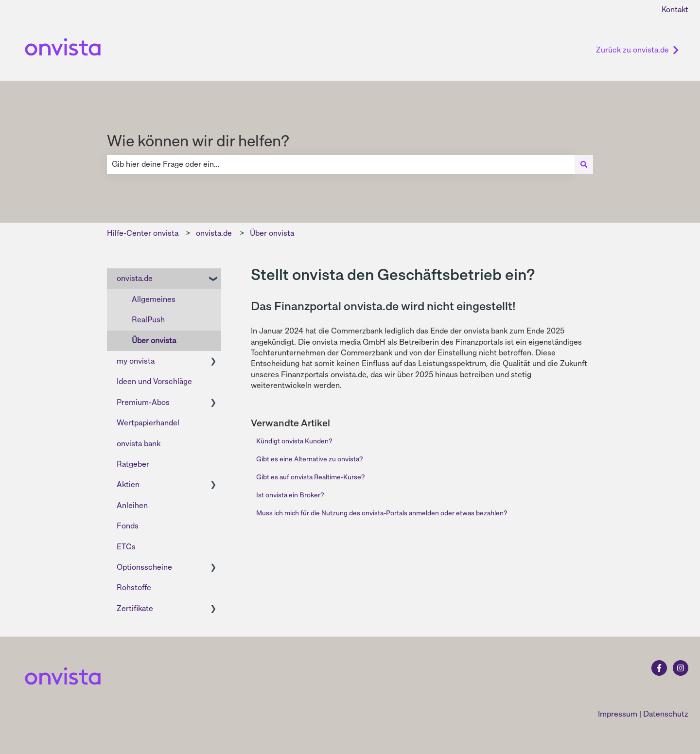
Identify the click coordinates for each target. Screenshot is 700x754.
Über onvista (272, 233)
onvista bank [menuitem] (139, 444)
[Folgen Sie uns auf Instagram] (681, 668)
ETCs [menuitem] (126, 547)
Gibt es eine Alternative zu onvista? (309, 459)
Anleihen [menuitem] (132, 505)
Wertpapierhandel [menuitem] (148, 423)
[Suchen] (584, 164)
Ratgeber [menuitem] (133, 464)
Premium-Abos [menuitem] (143, 402)
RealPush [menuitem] (148, 320)
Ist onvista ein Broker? (290, 495)
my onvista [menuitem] (136, 361)
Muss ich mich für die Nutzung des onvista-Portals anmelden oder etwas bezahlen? (382, 513)
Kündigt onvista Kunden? (294, 441)
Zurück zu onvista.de (638, 50)
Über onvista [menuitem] (154, 341)
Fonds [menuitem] (128, 526)
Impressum (618, 714)
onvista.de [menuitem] (135, 278)
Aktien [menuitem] (128, 484)
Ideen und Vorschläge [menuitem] (154, 381)
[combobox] (341, 164)
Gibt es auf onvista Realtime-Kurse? (310, 477)
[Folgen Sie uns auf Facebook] (659, 668)
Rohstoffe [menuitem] (134, 587)
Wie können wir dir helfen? (198, 141)
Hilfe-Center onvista (143, 233)
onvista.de (214, 233)
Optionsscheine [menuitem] (144, 567)
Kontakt (675, 9)
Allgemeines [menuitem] (154, 299)
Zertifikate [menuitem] (135, 608)
